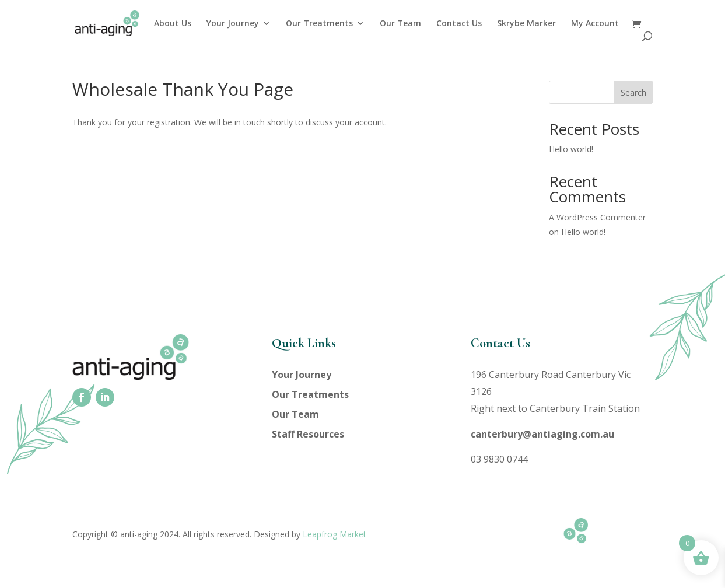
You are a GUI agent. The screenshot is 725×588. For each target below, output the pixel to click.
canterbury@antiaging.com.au (542, 434)
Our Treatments (319, 24)
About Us (173, 24)
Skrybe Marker (526, 24)
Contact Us (459, 24)
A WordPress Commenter (597, 217)
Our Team (400, 24)
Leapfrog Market (335, 534)
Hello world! (571, 149)
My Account (595, 24)
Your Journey (233, 24)
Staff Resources (308, 434)
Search (633, 92)
